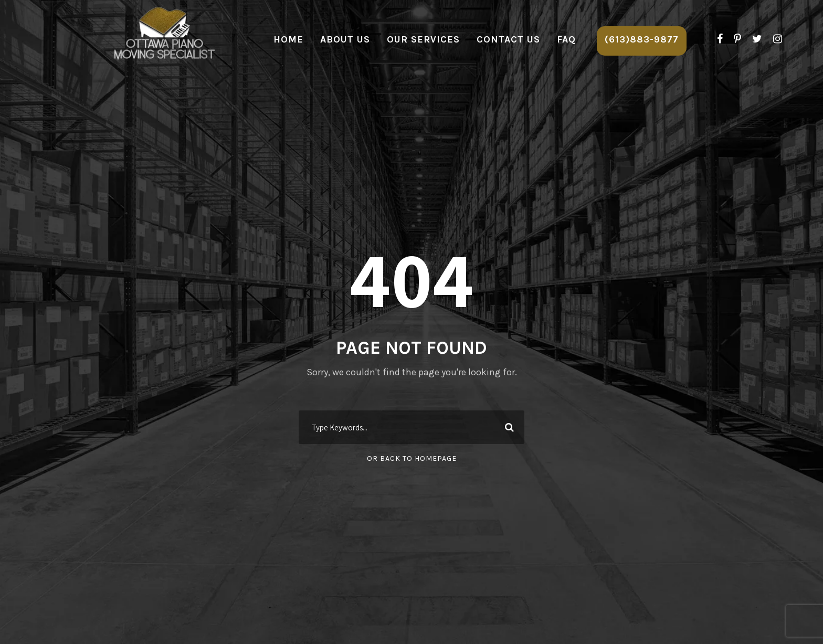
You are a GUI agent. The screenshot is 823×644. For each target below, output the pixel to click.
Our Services (423, 39)
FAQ (566, 39)
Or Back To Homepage (412, 458)
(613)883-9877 (642, 39)
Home (288, 39)
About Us (345, 39)
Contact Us (508, 39)
